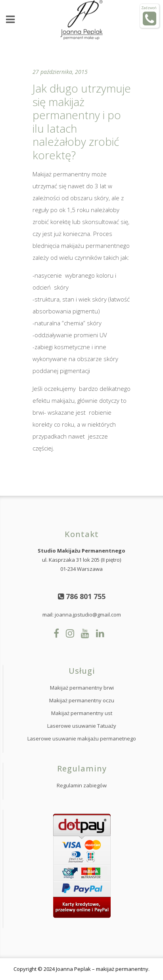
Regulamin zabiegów (82, 785)
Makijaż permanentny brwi (82, 688)
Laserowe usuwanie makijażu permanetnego (82, 738)
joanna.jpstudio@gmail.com (88, 615)
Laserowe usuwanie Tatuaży (82, 726)
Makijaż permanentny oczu (82, 700)
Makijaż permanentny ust (82, 713)
